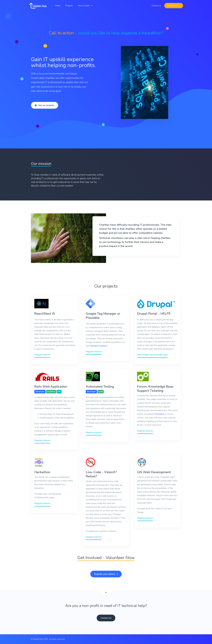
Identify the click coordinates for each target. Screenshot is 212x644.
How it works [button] (84, 6)
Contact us (156, 6)
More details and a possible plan (152, 355)
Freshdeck (159, 414)
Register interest (42, 355)
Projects (69, 6)
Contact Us (106, 618)
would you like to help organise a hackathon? (121, 33)
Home (58, 6)
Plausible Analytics (99, 346)
